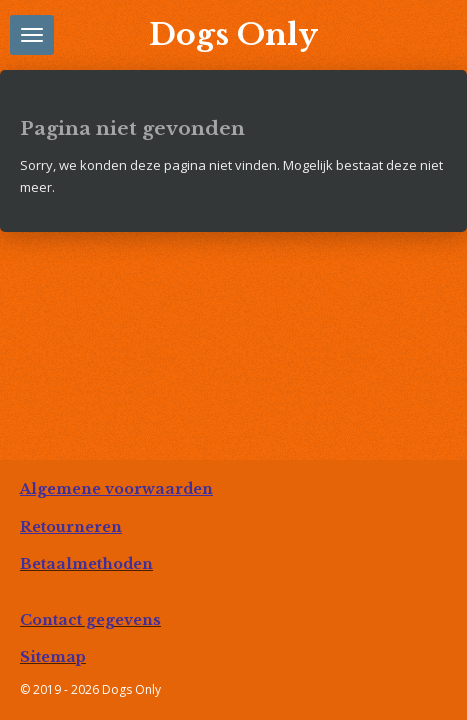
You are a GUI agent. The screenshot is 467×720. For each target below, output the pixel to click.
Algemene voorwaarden (116, 489)
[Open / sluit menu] (32, 35)
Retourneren (71, 527)
